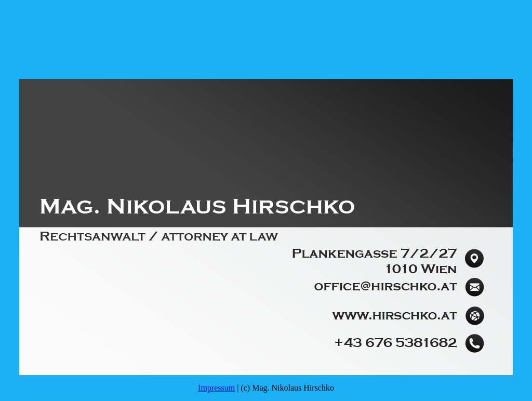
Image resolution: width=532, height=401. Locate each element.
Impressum (216, 388)
